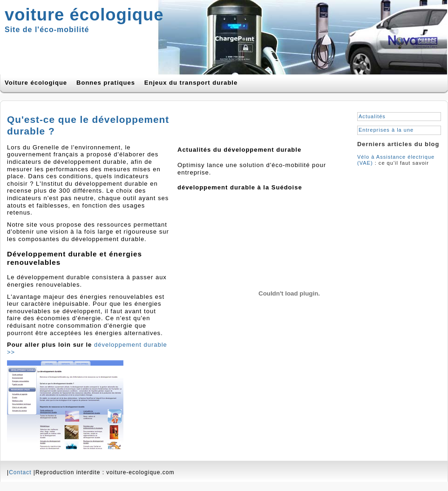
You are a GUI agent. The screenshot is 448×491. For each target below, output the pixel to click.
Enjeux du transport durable (191, 83)
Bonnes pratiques (106, 83)
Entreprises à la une (386, 130)
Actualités (372, 116)
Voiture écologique (36, 83)
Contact (20, 472)
